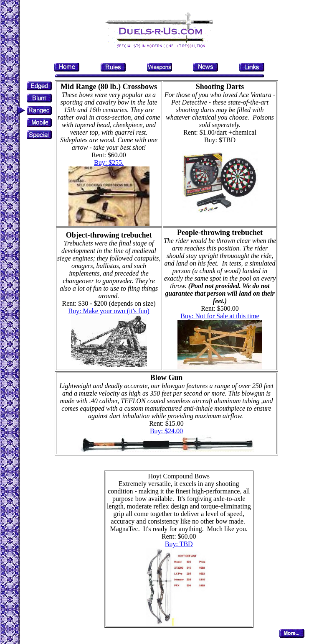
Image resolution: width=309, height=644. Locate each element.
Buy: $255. (109, 162)
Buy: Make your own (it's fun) (109, 311)
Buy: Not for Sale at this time (220, 316)
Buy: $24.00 (166, 431)
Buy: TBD (179, 544)
